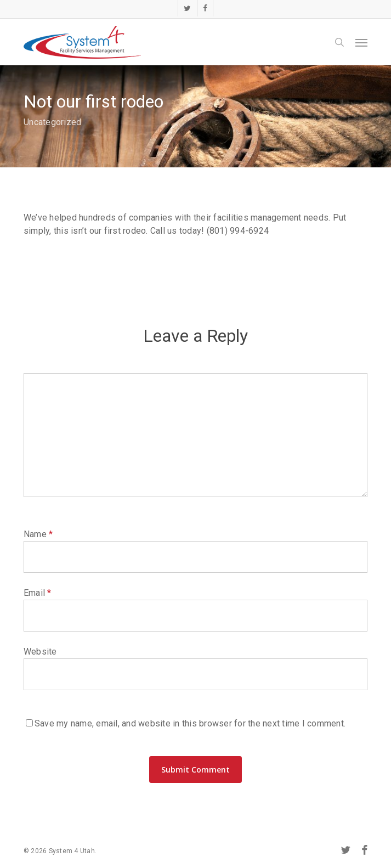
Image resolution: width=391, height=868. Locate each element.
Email (38, 593)
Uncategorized (52, 122)
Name (38, 534)
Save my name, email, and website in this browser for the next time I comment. (190, 723)
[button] (361, 42)
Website (40, 652)
